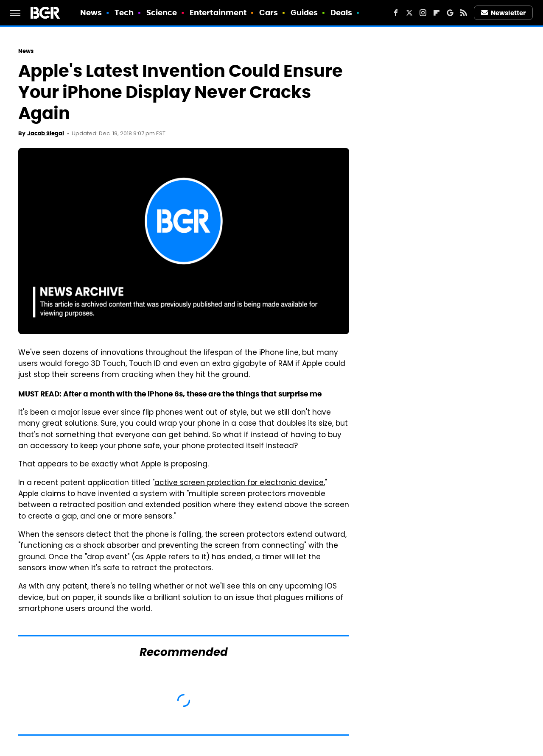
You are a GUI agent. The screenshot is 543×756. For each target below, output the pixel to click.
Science (162, 13)
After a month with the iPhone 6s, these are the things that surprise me (192, 394)
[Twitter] (409, 13)
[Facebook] (396, 13)
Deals (341, 13)
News (91, 13)
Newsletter (504, 13)
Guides (304, 13)
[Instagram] (423, 13)
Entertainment (218, 13)
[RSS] (464, 13)
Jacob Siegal (46, 133)
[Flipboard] (437, 13)
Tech (124, 13)
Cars (269, 13)
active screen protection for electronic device (239, 483)
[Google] (450, 13)
